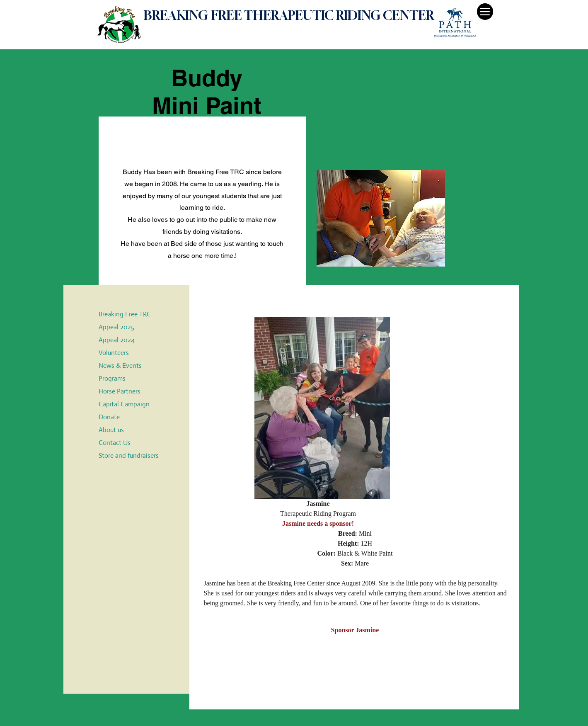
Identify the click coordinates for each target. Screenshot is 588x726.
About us (111, 430)
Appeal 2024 (117, 340)
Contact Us (115, 443)
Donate (109, 417)
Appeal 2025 (116, 327)
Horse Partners (120, 391)
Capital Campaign (124, 404)
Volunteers (114, 353)
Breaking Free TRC (125, 314)
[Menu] (485, 12)
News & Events (120, 365)
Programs (112, 378)
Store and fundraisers (129, 455)
